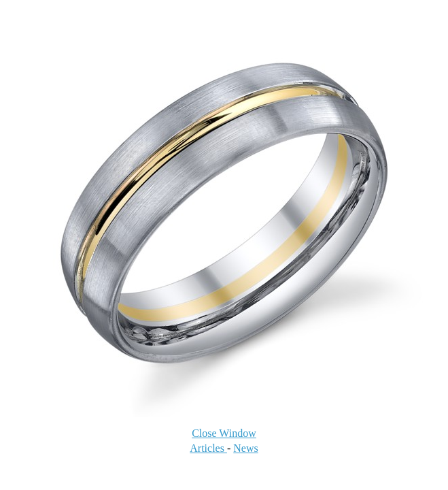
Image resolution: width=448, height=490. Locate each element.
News (245, 448)
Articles (208, 448)
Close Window (224, 433)
